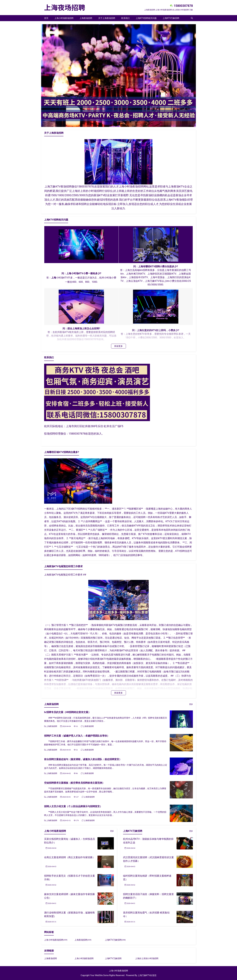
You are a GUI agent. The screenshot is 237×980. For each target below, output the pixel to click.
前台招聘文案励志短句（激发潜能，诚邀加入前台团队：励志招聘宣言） (83, 759)
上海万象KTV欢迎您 (147, 975)
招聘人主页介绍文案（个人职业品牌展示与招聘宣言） (73, 806)
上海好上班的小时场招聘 (147, 958)
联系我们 (125, 18)
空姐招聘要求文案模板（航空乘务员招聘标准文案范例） (74, 783)
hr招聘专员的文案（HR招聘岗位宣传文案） (67, 712)
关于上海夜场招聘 (107, 18)
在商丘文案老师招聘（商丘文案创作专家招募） (70, 857)
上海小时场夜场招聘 (64, 18)
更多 (191, 704)
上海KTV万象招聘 (171, 18)
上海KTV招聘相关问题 (146, 18)
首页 (46, 18)
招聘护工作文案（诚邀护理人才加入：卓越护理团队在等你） (77, 736)
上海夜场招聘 (86, 18)
